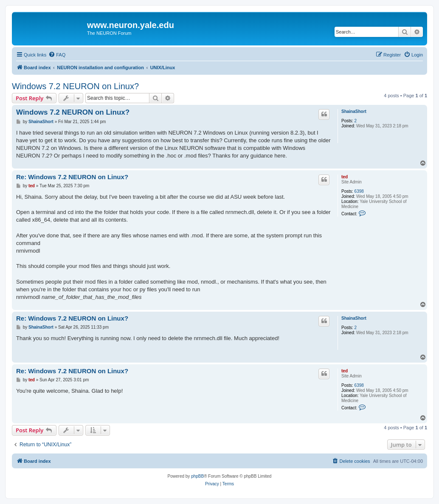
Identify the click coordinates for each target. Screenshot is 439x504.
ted (345, 177)
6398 (359, 191)
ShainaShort (354, 111)
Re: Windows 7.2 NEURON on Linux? (72, 177)
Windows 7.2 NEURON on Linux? (75, 86)
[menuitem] (57, 55)
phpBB (197, 476)
